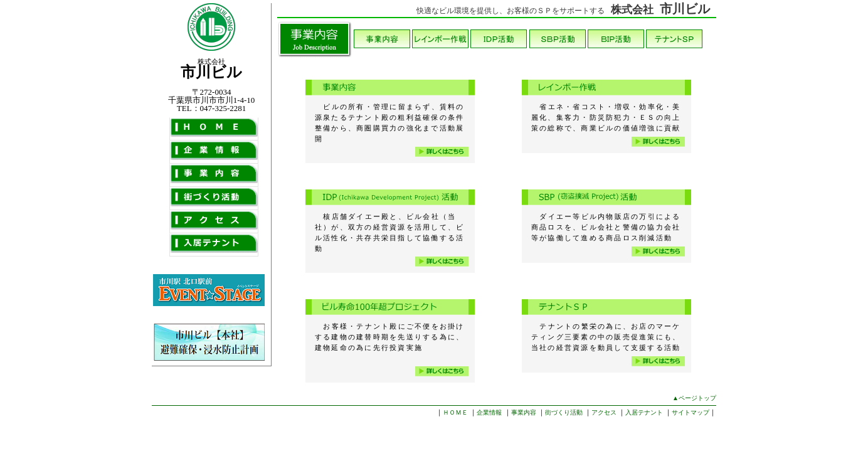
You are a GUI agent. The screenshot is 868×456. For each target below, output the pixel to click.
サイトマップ (691, 412)
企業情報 (489, 412)
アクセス (604, 412)
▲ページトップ (694, 398)
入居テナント (644, 412)
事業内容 (524, 412)
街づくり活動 (564, 412)
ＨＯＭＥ (455, 412)
